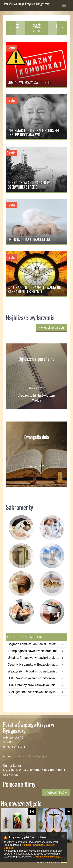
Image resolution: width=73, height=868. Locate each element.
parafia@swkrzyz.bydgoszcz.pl (34, 756)
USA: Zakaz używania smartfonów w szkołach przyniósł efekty (34, 678)
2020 (36, 28)
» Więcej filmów (56, 793)
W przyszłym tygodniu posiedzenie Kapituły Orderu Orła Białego (34, 671)
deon (22, 637)
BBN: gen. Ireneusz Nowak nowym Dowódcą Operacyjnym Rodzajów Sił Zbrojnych (34, 692)
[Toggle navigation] (64, 5)
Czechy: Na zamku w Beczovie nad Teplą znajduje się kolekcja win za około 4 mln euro (34, 665)
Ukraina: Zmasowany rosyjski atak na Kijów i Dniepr (34, 658)
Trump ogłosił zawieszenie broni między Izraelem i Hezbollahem (34, 651)
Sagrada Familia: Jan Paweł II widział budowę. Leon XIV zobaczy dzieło (34, 644)
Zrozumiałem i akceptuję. (47, 857)
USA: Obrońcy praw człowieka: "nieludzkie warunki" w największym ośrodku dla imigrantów (34, 685)
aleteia (35, 637)
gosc (11, 637)
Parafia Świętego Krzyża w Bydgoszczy (27, 4)
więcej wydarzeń (51, 328)
